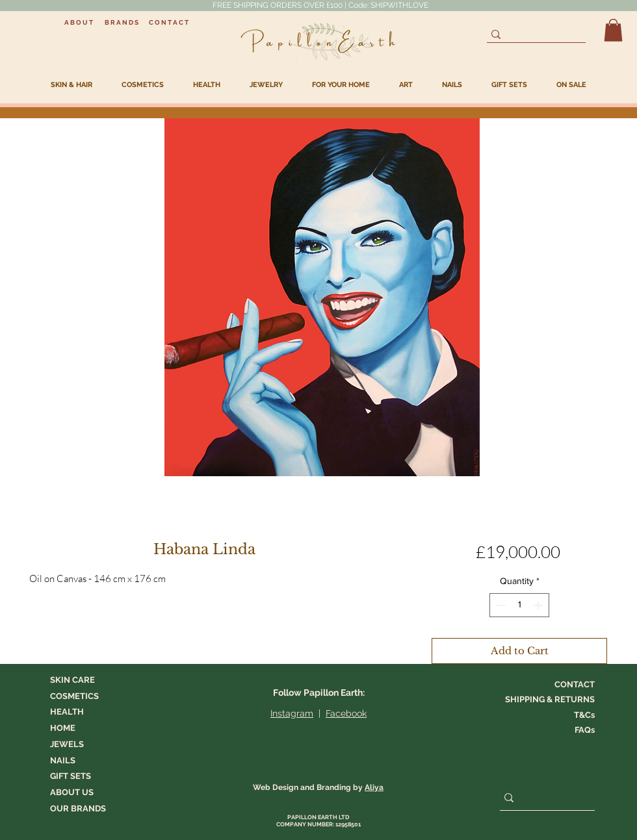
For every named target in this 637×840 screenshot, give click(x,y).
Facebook (346, 713)
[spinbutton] (519, 605)
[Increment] (539, 605)
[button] (613, 30)
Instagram (292, 713)
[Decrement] (500, 605)
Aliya (374, 787)
